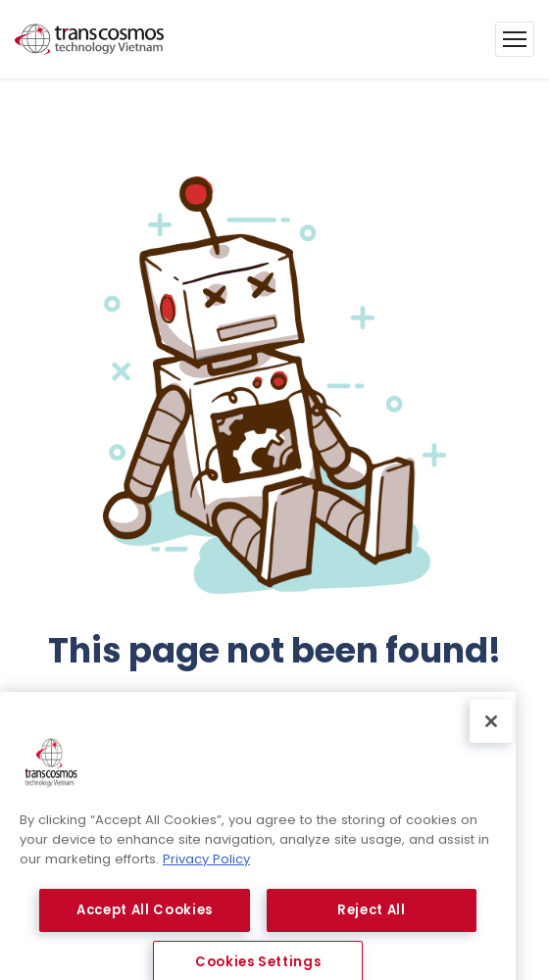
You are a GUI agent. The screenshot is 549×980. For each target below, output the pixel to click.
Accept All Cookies (145, 924)
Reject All (372, 924)
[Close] (491, 736)
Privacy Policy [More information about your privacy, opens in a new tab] (206, 873)
